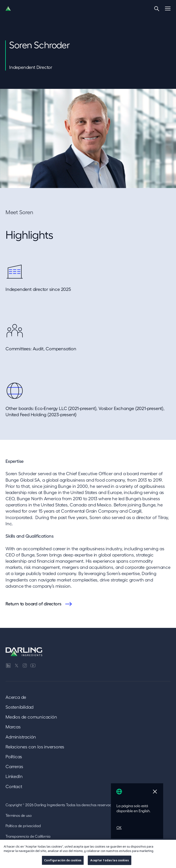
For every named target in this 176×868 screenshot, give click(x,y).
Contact (14, 787)
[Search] (157, 8)
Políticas (14, 757)
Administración (21, 737)
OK (119, 828)
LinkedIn (14, 776)
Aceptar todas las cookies (109, 862)
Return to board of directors (33, 604)
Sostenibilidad (19, 707)
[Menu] (168, 8)
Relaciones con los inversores (35, 747)
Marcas (13, 727)
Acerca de (16, 697)
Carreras (14, 767)
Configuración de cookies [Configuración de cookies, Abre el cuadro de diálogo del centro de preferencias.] (63, 862)
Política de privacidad (23, 826)
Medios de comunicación (31, 717)
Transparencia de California (28, 836)
